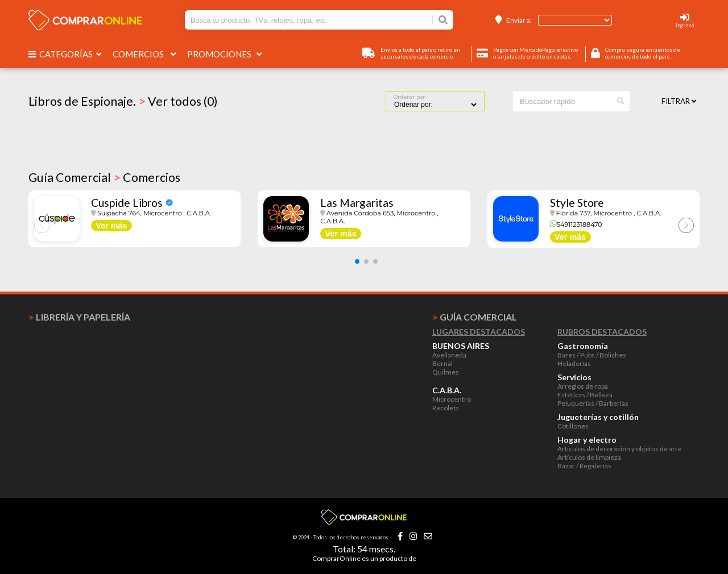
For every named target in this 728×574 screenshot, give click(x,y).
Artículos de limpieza (589, 457)
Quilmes (446, 372)
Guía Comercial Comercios (104, 177)
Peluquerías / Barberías (593, 403)
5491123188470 (576, 224)
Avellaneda (449, 355)
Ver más (111, 226)
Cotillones (573, 426)
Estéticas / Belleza (585, 395)
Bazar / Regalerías (584, 466)
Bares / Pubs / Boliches (592, 355)
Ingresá (685, 25)
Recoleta (446, 408)
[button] (357, 261)
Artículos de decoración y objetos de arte (619, 449)
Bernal (442, 363)
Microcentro (452, 399)
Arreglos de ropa (583, 386)
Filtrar (679, 101)
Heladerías (574, 363)
